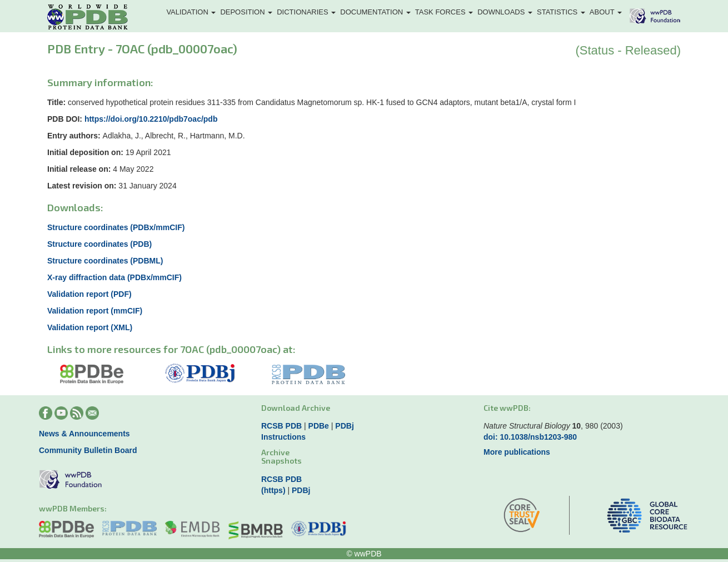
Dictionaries (306, 12)
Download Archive (296, 408)
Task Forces (444, 12)
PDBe (319, 426)
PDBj (344, 426)
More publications (517, 452)
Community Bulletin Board (88, 450)
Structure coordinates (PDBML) (105, 261)
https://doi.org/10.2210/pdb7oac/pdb (151, 119)
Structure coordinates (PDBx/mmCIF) (116, 227)
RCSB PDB (281, 426)
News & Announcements (84, 434)
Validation (191, 12)
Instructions (283, 437)
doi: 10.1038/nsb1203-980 (530, 437)
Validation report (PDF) (89, 294)
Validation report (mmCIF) (95, 311)
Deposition (246, 12)
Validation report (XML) (90, 327)
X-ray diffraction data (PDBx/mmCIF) (114, 277)
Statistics (561, 12)
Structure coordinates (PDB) (99, 244)
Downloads (505, 12)
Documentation (375, 12)
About (606, 12)
